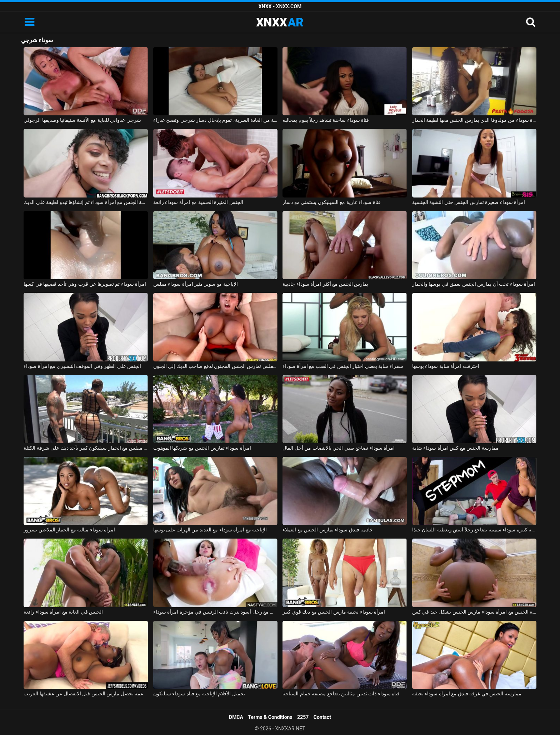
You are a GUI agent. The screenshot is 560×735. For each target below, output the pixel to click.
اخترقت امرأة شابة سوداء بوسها (446, 366)
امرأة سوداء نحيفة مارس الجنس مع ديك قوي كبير (334, 612)
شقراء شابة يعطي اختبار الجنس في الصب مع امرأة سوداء (343, 366)
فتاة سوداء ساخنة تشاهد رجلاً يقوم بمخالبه (326, 120)
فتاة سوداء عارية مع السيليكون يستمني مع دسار (331, 202)
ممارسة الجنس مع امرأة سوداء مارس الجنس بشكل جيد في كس (474, 612)
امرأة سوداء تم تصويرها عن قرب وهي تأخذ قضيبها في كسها (85, 284)
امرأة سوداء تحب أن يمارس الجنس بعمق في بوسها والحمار (474, 284)
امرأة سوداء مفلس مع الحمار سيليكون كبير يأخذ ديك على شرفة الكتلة (86, 448)
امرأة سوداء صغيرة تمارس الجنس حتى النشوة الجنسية (469, 202)
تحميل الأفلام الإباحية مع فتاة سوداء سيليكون (199, 694)
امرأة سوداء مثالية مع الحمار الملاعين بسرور (69, 530)
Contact (322, 717)
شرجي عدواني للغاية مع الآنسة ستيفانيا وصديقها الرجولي (82, 120)
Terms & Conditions (270, 717)
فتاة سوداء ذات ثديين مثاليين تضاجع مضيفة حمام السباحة (341, 694)
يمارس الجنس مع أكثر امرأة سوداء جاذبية (325, 284)
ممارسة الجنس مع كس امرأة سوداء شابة (455, 448)
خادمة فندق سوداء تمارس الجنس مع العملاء (328, 530)
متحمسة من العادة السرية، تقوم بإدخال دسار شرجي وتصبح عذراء (215, 120)
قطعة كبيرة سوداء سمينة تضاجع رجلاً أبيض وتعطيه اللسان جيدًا (474, 530)
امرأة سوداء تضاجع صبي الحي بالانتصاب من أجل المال (339, 448)
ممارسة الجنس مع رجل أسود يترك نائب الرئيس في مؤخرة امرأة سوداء (215, 612)
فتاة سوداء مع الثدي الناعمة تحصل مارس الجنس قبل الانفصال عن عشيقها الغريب (86, 694)
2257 (303, 717)
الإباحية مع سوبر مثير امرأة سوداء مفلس (196, 284)
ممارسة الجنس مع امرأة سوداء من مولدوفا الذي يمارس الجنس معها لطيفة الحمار (474, 120)
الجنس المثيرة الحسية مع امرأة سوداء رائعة (198, 202)
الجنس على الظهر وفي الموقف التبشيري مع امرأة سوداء (82, 366)
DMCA (236, 717)
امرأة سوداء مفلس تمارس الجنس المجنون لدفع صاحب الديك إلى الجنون (215, 366)
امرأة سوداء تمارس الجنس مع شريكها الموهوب (202, 448)
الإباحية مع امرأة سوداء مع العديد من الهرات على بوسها (210, 530)
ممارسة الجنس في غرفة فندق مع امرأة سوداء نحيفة (467, 694)
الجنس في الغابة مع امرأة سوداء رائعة (63, 612)
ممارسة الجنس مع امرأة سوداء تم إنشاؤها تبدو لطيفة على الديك (86, 202)
